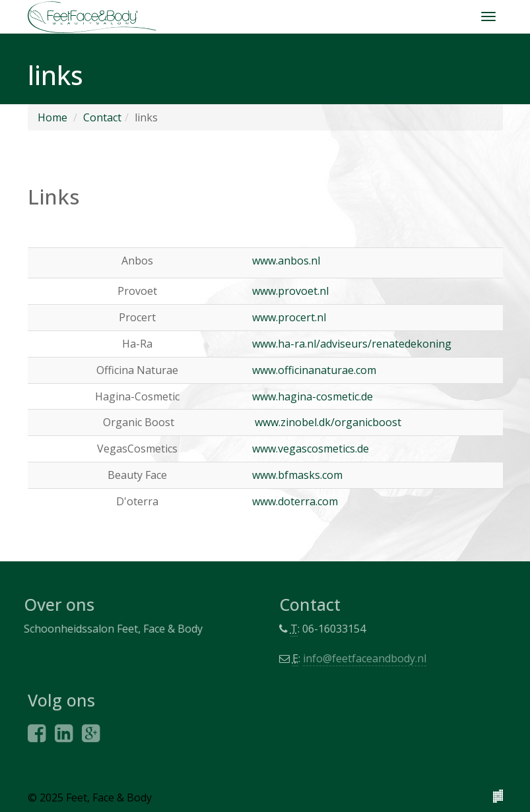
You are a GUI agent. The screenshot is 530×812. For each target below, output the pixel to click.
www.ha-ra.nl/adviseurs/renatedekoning (352, 344)
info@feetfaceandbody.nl (367, 658)
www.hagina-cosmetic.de (313, 396)
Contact (102, 117)
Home (52, 117)
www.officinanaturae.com (314, 370)
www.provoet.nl (290, 291)
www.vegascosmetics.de (311, 449)
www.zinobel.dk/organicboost (328, 422)
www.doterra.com (295, 501)
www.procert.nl (289, 317)
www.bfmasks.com (297, 475)
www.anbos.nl (286, 261)
